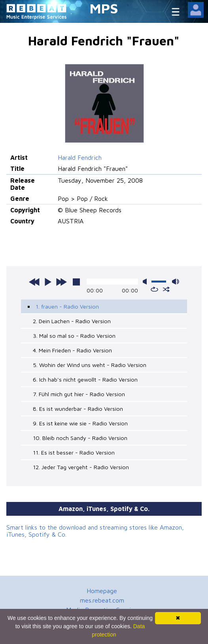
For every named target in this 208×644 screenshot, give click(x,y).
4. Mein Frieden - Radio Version (72, 350)
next (61, 282)
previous (34, 282)
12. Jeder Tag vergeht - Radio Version (81, 467)
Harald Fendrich (80, 157)
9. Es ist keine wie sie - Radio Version (80, 423)
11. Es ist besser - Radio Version (74, 452)
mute (146, 282)
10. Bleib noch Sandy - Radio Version (80, 438)
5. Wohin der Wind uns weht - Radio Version (90, 365)
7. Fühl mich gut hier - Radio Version (79, 394)
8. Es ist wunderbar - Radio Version (78, 409)
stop (76, 282)
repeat (154, 289)
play (48, 282)
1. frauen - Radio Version (67, 306)
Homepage (102, 591)
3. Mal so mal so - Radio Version (74, 336)
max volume (176, 282)
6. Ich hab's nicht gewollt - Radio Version (85, 379)
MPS (104, 8)
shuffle (166, 289)
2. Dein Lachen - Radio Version (72, 321)
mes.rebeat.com (102, 600)
